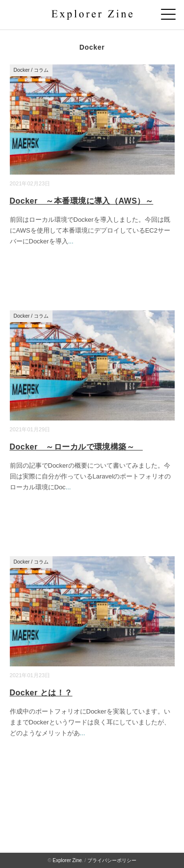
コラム (41, 70)
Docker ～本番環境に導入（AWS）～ (82, 201)
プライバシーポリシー (112, 860)
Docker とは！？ (41, 693)
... (71, 241)
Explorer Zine (67, 860)
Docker (22, 70)
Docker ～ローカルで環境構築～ (76, 447)
